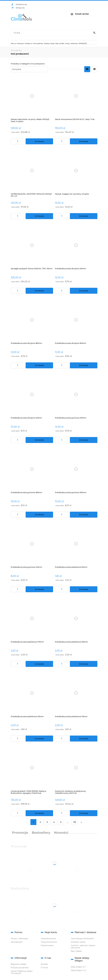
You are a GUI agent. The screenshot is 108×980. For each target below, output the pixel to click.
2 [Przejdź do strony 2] (40, 822)
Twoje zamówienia (49, 942)
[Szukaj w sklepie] (52, 33)
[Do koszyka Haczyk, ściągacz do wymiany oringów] (84, 216)
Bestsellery (41, 833)
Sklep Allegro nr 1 (78, 967)
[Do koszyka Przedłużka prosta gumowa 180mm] (39, 515)
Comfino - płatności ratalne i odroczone (83, 947)
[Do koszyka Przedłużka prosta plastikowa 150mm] (84, 664)
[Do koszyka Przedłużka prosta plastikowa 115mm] (84, 739)
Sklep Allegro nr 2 (79, 970)
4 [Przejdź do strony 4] (54, 822)
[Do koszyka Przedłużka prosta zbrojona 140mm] (39, 440)
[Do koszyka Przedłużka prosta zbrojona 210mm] (84, 291)
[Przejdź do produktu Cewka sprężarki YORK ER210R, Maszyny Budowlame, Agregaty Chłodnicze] (32, 768)
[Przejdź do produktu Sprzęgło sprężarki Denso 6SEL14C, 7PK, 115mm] (32, 245)
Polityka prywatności (20, 968)
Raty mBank (76, 951)
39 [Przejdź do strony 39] (75, 822)
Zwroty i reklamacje (19, 939)
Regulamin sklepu (19, 964)
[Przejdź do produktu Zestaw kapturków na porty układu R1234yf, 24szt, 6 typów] (32, 96)
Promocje (20, 833)
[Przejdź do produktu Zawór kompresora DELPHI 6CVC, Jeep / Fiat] (76, 96)
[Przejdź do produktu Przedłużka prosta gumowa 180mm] (32, 469)
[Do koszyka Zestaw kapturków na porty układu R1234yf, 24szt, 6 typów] (39, 141)
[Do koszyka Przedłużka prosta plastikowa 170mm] (39, 664)
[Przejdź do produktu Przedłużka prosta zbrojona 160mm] (76, 320)
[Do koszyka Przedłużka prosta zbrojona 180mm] (39, 365)
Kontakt (44, 964)
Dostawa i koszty (78, 942)
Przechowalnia (47, 945)
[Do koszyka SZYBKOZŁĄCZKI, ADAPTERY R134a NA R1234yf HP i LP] (39, 216)
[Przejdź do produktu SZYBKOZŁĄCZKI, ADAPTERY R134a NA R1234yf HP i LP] (32, 170)
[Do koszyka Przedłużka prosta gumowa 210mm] (84, 440)
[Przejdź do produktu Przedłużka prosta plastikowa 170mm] (32, 618)
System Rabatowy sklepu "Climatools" (22, 972)
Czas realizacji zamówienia (82, 939)
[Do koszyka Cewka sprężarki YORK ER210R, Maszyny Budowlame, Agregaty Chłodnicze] (39, 813)
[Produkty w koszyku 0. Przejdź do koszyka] (82, 14)
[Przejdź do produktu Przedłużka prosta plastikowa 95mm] (76, 544)
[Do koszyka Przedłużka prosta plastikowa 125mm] (39, 739)
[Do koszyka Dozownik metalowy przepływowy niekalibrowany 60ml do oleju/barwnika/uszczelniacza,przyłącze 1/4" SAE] (84, 813)
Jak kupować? (17, 942)
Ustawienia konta (48, 939)
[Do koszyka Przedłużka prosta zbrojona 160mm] (84, 365)
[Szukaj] (94, 33)
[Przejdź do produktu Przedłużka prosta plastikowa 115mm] (76, 693)
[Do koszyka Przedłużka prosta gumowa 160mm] (84, 515)
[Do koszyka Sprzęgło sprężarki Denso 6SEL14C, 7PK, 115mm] (39, 291)
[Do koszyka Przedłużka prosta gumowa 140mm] (39, 589)
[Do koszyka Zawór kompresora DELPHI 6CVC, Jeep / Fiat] (84, 141)
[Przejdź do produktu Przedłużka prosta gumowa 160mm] (76, 469)
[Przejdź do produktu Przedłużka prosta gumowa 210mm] (76, 395)
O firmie (44, 968)
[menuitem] (13, 43)
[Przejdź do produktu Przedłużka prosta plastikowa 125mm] (32, 693)
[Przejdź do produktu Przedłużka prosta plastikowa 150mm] (76, 618)
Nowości (61, 833)
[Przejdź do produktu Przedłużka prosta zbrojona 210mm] (76, 245)
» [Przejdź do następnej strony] (81, 822)
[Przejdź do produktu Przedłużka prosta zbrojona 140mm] (32, 395)
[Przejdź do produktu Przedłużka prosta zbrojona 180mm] (32, 320)
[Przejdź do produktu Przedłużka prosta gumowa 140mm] (32, 544)
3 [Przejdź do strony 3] (47, 822)
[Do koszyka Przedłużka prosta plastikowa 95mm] (84, 589)
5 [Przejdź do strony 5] (61, 822)
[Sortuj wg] (29, 69)
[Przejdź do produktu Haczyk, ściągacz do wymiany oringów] (76, 170)
